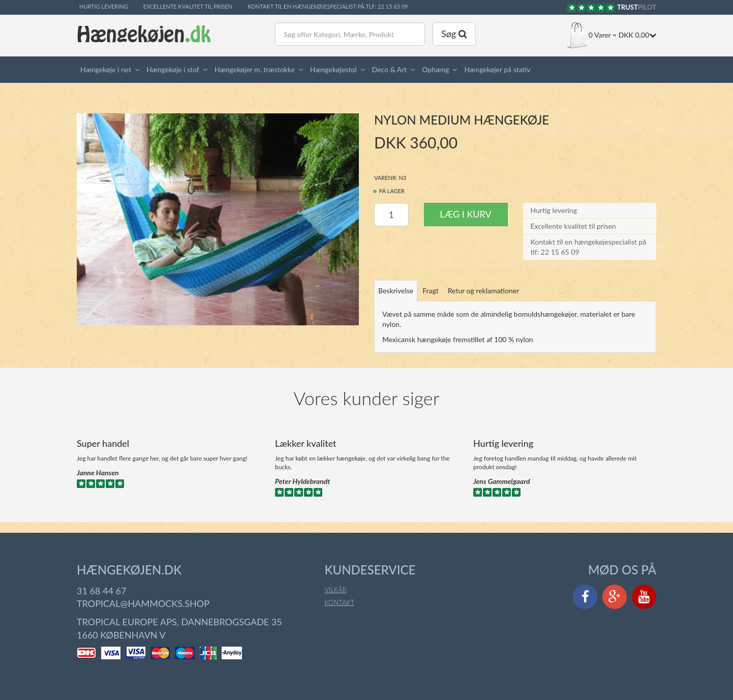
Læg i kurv (465, 214)
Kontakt (340, 602)
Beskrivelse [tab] (396, 291)
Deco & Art (390, 69)
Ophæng (435, 69)
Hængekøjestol (333, 69)
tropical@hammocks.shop (143, 603)
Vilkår (336, 590)
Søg (454, 34)
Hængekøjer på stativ (497, 69)
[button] (139, 70)
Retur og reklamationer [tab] (483, 291)
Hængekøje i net (106, 69)
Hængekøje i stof (173, 69)
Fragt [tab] (431, 291)
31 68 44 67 (101, 591)
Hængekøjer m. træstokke (255, 69)
